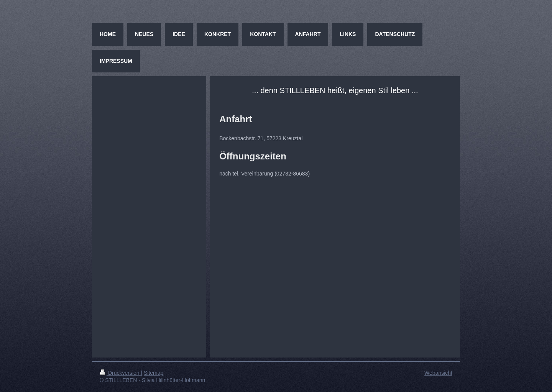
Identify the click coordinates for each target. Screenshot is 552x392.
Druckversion (120, 373)
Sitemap (154, 373)
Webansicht (438, 373)
